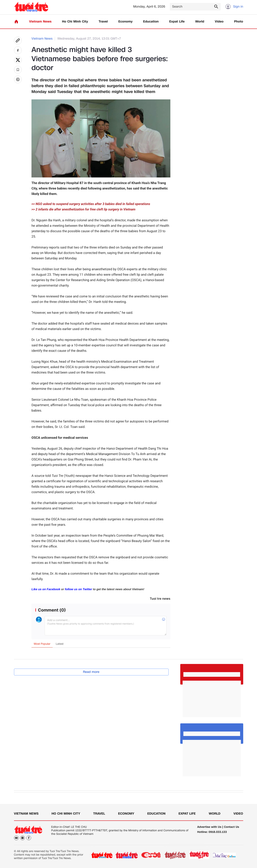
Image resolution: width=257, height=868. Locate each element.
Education (151, 22)
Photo (239, 22)
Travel (103, 22)
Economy (125, 22)
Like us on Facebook (46, 589)
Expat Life (177, 22)
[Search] (195, 7)
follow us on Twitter (78, 589)
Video (219, 22)
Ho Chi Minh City (75, 22)
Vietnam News (40, 22)
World (200, 22)
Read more (91, 672)
